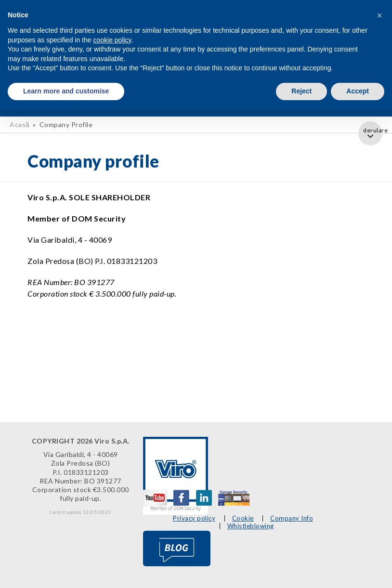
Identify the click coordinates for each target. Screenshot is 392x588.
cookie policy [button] (112, 40)
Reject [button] (301, 91)
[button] (379, 15)
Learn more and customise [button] (66, 91)
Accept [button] (358, 91)
